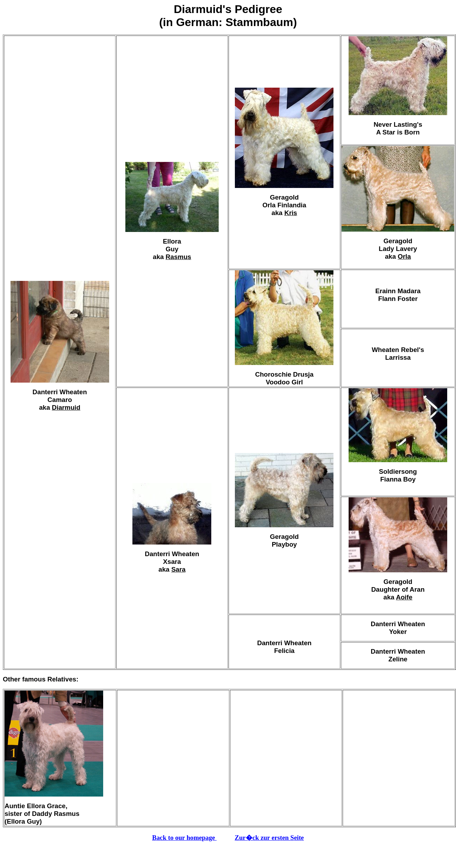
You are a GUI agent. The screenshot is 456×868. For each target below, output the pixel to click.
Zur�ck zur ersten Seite (269, 838)
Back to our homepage (184, 838)
